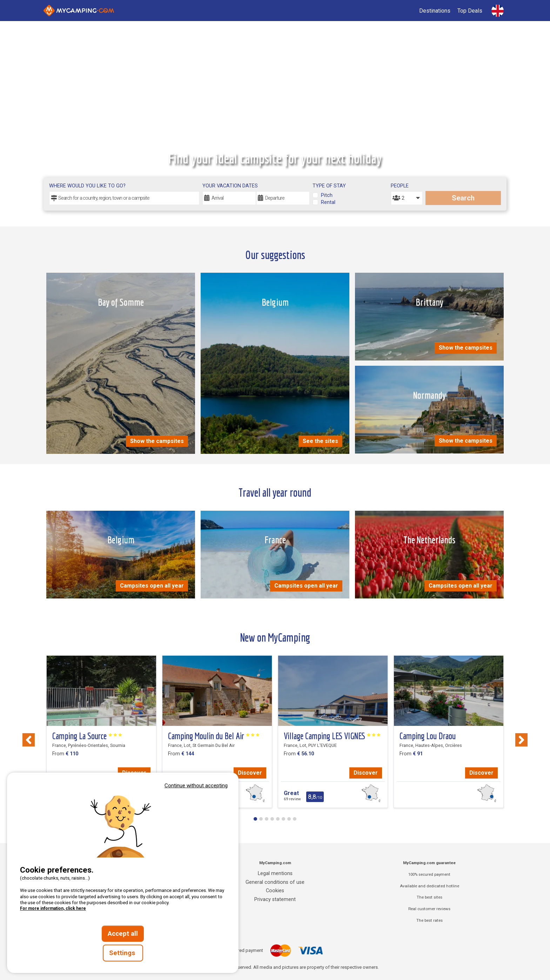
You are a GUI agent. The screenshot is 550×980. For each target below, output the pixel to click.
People (400, 186)
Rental (328, 202)
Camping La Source (87, 736)
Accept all (123, 934)
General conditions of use (275, 882)
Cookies (275, 891)
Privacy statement (275, 899)
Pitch (327, 195)
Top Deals (470, 11)
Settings (123, 953)
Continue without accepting (196, 786)
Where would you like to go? (87, 186)
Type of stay (329, 186)
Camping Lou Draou (428, 736)
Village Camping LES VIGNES (332, 736)
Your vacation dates (230, 186)
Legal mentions (275, 873)
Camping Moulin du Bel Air (214, 736)
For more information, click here (53, 908)
